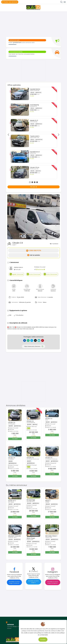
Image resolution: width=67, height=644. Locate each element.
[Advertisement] (33, 24)
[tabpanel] (33, 134)
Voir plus (33, 187)
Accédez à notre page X (33, 583)
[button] (11, 217)
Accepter (42, 638)
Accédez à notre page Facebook (14, 584)
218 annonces (40, 269)
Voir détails (15, 440)
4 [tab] (37, 182)
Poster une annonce (10, 2)
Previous (9, 135)
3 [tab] (35, 182)
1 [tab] (30, 182)
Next (58, 135)
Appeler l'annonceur (16, 274)
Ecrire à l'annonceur (33, 274)
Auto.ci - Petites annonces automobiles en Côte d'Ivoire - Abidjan (34, 8)
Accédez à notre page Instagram (53, 584)
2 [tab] (32, 182)
